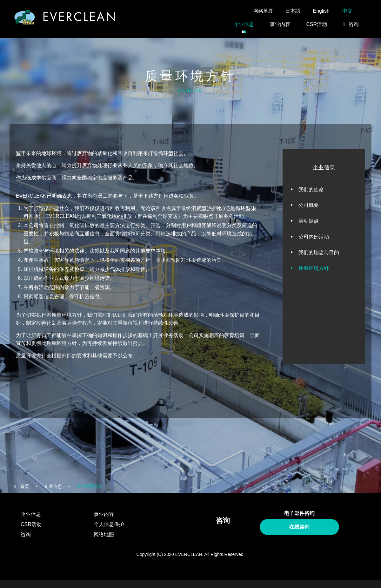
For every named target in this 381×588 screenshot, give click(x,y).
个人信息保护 (109, 524)
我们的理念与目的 (319, 252)
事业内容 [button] (280, 24)
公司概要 (309, 205)
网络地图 (264, 11)
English (321, 11)
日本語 (293, 11)
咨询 (26, 534)
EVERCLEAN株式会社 (65, 19)
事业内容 (104, 514)
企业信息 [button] (244, 24)
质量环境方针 (314, 268)
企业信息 (53, 486)
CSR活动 (317, 24)
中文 (347, 11)
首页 (25, 486)
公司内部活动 (314, 237)
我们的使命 (311, 189)
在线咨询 (299, 527)
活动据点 (309, 221)
